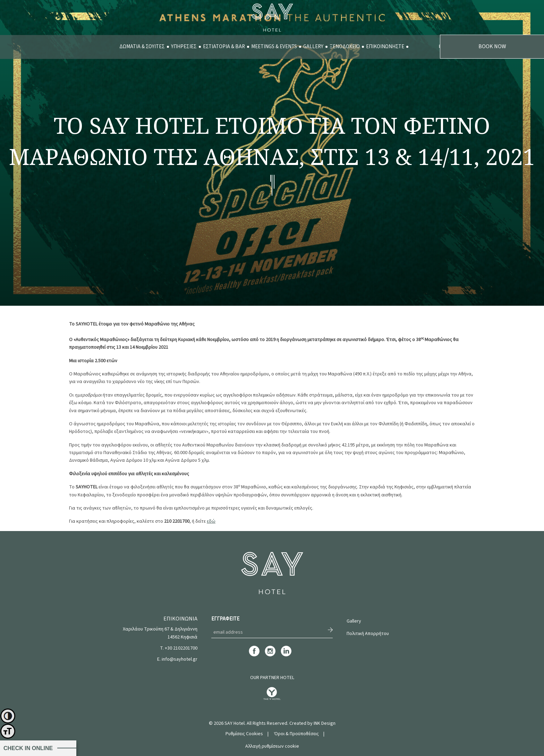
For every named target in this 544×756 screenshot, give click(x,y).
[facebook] (254, 655)
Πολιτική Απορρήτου (368, 634)
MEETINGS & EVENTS (274, 47)
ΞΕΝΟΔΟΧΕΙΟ (345, 47)
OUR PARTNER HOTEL (272, 678)
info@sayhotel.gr (180, 659)
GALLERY (313, 47)
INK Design (325, 723)
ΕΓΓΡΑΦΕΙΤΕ (225, 619)
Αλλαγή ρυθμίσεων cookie (272, 746)
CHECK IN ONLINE (28, 748)
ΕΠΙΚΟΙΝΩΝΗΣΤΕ (385, 47)
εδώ (211, 521)
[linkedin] (286, 655)
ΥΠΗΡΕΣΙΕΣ (184, 47)
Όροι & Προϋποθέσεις (296, 734)
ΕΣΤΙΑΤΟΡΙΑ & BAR (224, 47)
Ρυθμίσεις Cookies (244, 734)
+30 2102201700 (181, 648)
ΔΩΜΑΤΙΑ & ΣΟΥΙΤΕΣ (142, 47)
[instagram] (270, 655)
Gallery (354, 621)
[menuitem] (142, 47)
